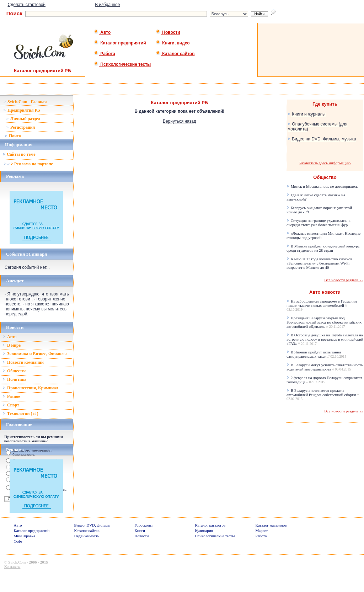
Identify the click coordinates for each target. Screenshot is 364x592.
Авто (102, 32)
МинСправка (25, 536)
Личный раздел (23, 119)
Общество (15, 371)
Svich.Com (17, 562)
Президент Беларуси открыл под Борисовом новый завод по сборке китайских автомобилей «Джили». (324, 322)
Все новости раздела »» (344, 280)
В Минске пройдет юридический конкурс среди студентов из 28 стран (323, 248)
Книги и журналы (307, 114)
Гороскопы (144, 525)
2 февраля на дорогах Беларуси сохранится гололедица (324, 380)
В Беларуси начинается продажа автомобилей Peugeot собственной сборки (323, 394)
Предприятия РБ (22, 110)
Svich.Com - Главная (25, 102)
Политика (15, 379)
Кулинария (204, 530)
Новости (168, 32)
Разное (11, 396)
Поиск (13, 136)
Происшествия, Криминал (31, 388)
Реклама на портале (28, 164)
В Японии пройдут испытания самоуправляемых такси (316, 354)
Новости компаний (23, 362)
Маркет (262, 530)
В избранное (107, 5)
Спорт (11, 405)
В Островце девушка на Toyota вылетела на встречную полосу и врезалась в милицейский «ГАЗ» (325, 339)
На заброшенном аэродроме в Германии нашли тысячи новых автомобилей (322, 305)
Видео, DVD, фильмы (92, 525)
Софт (18, 541)
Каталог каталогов (210, 525)
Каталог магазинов (271, 525)
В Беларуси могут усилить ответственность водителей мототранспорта (325, 367)
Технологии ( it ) (21, 414)
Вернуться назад (180, 121)
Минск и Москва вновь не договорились (322, 186)
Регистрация (20, 127)
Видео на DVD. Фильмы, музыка (322, 139)
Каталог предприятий (120, 43)
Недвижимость (87, 536)
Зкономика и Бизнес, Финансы (35, 354)
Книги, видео (173, 43)
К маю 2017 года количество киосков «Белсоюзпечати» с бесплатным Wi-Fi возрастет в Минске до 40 (319, 263)
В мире (12, 345)
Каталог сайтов (175, 54)
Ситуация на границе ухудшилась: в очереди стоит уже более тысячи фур (318, 223)
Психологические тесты (122, 64)
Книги (140, 530)
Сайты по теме (19, 154)
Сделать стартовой (26, 5)
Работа (105, 54)
